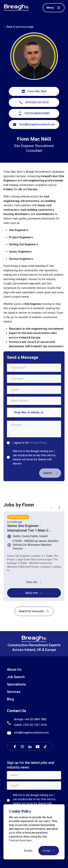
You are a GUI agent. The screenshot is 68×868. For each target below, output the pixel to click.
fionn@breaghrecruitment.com (34, 124)
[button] (59, 508)
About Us (14, 670)
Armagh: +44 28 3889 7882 (30, 719)
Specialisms (16, 684)
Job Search (16, 677)
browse (49, 412)
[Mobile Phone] (34, 401)
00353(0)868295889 (34, 113)
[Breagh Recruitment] (16, 7)
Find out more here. (21, 840)
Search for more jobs (34, 611)
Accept (49, 851)
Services (14, 692)
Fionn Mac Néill (34, 91)
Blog (10, 699)
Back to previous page (19, 27)
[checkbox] (8, 443)
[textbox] (34, 368)
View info (34, 582)
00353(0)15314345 (34, 102)
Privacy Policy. (38, 443)
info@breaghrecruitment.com (31, 733)
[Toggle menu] (54, 8)
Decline (28, 851)
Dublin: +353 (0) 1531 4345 (30, 725)
